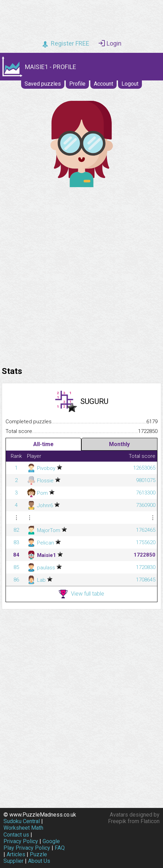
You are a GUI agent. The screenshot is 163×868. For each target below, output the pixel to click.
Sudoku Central (22, 821)
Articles (16, 854)
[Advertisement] (81, 275)
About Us (39, 861)
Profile (77, 84)
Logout (130, 84)
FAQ (60, 848)
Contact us (16, 835)
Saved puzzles (43, 84)
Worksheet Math (23, 828)
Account (103, 84)
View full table (81, 594)
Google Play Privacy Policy (32, 845)
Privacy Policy (21, 841)
